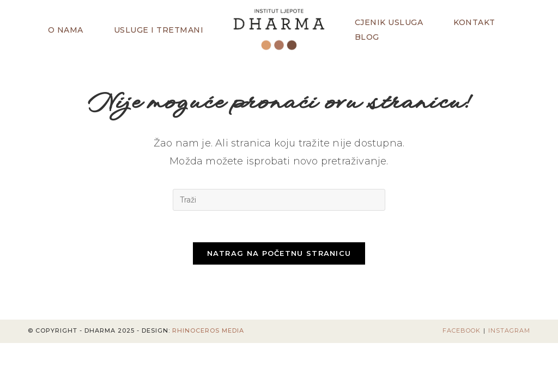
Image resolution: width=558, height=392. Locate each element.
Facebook (462, 332)
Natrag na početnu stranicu (279, 255)
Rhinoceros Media (208, 332)
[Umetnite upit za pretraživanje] (279, 200)
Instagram (509, 332)
